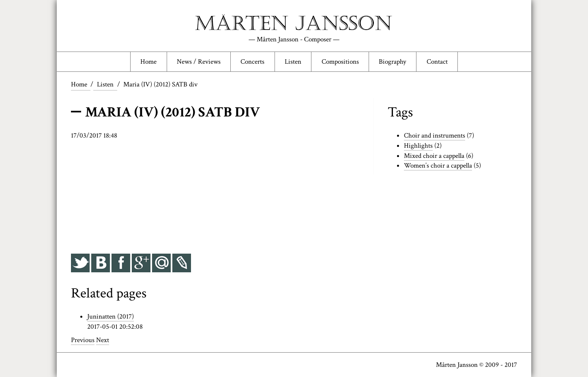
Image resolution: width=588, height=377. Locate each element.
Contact (437, 62)
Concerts (252, 62)
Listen (293, 62)
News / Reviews (199, 62)
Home (148, 62)
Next (103, 340)
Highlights (418, 146)
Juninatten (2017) (111, 317)
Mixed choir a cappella (434, 156)
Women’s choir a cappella (438, 166)
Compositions (340, 62)
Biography (393, 62)
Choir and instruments (435, 136)
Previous (83, 340)
